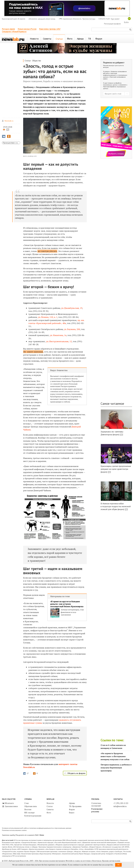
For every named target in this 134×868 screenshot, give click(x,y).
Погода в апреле (8, 29)
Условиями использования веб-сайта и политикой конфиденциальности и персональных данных (115, 74)
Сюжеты (50, 809)
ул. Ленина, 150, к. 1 (48, 317)
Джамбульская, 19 (73, 308)
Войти (126, 22)
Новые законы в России (27, 29)
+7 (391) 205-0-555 (121, 803)
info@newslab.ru (120, 806)
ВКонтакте (8, 803)
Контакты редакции (33, 816)
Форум (72, 809)
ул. (63, 308)
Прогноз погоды (89, 19)
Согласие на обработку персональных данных (112, 84)
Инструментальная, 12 (61, 341)
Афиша (72, 803)
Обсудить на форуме (76, 773)
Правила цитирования (111, 861)
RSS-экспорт (30, 813)
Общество (37, 61)
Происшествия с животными (12, 143)
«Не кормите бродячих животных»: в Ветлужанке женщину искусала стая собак (115, 756)
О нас (27, 803)
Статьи (28, 61)
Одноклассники (10, 806)
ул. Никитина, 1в (58, 335)
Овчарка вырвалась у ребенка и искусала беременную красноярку (116, 768)
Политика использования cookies (14, 830)
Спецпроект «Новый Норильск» (14, 32)
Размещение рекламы (97, 810)
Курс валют (115, 19)
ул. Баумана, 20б (72, 329)
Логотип (28, 809)
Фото (49, 813)
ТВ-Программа (75, 806)
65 (8, 130)
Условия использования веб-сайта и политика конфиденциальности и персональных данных (37, 828)
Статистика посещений (96, 804)
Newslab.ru (9, 121)
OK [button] (118, 865)
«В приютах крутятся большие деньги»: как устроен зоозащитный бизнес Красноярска (67, 604)
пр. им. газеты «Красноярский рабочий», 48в (56, 322)
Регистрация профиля (112, 24)
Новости (50, 803)
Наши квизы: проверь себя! (50, 29)
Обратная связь (31, 806)
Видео (72, 813)
